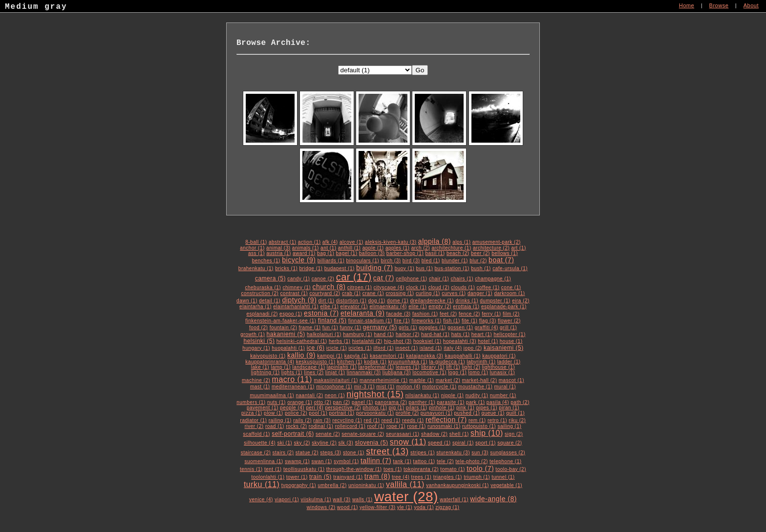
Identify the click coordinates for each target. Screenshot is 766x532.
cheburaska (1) (263, 287)
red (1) (372, 420)
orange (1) (300, 402)
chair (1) (439, 279)
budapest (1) (340, 268)
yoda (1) (424, 507)
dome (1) (398, 301)
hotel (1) (488, 341)
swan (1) (321, 461)
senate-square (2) (363, 434)
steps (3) (330, 453)
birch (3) (391, 261)
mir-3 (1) (364, 387)
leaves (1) (408, 367)
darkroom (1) (509, 293)
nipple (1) (453, 395)
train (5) (320, 477)
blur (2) (478, 261)
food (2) (258, 328)
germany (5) (380, 327)
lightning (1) (266, 372)
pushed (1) (467, 413)
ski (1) (285, 443)
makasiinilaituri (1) (336, 380)
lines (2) (314, 372)
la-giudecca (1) (447, 362)
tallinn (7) (376, 461)
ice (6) (316, 348)
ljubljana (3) (397, 372)
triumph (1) (477, 477)
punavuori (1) (436, 413)
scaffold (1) (257, 434)
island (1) (431, 348)
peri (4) (315, 408)
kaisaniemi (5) (504, 348)
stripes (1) (423, 453)
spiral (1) (463, 443)
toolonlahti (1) (268, 477)
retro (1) (497, 420)
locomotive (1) (429, 372)
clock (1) (416, 287)
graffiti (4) (487, 328)
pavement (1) (263, 408)
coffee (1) (488, 287)
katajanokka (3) (425, 356)
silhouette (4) (260, 443)
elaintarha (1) (255, 307)
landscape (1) (309, 367)
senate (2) (328, 434)
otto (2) (323, 402)
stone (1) (354, 453)
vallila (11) (405, 484)
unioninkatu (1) (366, 485)
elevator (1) (354, 307)
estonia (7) (321, 313)
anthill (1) (350, 248)
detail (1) (270, 301)
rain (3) (322, 420)
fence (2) (469, 314)
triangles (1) (448, 477)
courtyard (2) (325, 293)
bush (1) (481, 268)
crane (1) (373, 293)
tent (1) (273, 469)
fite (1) (469, 321)
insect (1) (406, 348)
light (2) (471, 367)
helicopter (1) (509, 334)
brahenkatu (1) (256, 268)
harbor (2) (408, 334)
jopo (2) (473, 348)
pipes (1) (487, 408)
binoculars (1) (363, 261)
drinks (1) (467, 301)
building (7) (374, 268)
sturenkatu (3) (453, 453)
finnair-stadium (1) (370, 321)
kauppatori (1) (499, 356)
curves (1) (454, 293)
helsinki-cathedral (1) (302, 341)
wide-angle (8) (493, 499)
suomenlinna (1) (264, 461)
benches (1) (266, 261)
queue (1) (493, 413)
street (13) (387, 451)
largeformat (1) (376, 367)
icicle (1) (337, 348)
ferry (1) (491, 314)
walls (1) (362, 500)
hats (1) (461, 334)
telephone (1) (505, 461)
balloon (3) (372, 253)
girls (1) (408, 328)
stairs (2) (283, 453)
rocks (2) (296, 426)
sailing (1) (509, 426)
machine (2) (256, 380)
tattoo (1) (424, 461)
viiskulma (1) (316, 500)
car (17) (354, 277)
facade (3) (399, 314)
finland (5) (332, 320)
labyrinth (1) (481, 362)
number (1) (503, 395)
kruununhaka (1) (408, 362)
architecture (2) (491, 248)
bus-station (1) (452, 268)
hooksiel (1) (427, 341)
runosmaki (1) (444, 426)
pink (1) (465, 408)
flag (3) (488, 321)
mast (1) (260, 387)
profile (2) (407, 413)
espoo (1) (291, 314)
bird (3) (411, 261)
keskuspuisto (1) (316, 362)
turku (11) (262, 484)
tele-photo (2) (471, 461)
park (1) (475, 402)
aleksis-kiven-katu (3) (391, 242)
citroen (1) (360, 287)
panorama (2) (391, 402)
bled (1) (431, 261)
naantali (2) (309, 395)
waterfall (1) (454, 500)
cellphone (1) (411, 279)
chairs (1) (462, 279)
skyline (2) (324, 443)
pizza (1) (252, 413)
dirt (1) (327, 301)
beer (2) (480, 253)
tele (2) (445, 461)
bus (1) (425, 268)
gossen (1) (460, 328)
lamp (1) (281, 367)
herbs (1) (340, 341)
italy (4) (453, 348)
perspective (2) (343, 408)
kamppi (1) (330, 356)
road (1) (275, 426)
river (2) (254, 426)
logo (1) (457, 372)
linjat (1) (335, 372)
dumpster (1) (495, 301)
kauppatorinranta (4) (270, 362)
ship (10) (487, 433)
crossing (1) (400, 293)
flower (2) (509, 321)
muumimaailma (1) (272, 395)
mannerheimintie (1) (383, 380)
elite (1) (418, 307)
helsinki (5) (259, 341)
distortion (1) (351, 301)
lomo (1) (479, 372)
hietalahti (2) (367, 341)
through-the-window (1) (354, 469)
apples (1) (397, 248)
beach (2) (458, 253)
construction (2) (260, 293)
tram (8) (377, 476)
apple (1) (373, 248)
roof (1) (376, 426)
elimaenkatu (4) (388, 307)
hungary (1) (256, 348)
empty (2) (440, 307)
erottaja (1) (466, 307)
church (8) (329, 287)
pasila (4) (498, 402)
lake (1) (260, 367)
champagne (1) (493, 279)
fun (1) (330, 328)
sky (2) (302, 443)
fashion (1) (425, 314)
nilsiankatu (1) (423, 395)
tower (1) (297, 477)
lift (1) (453, 367)
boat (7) (501, 260)
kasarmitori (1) (387, 356)
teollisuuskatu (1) (304, 469)
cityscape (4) (389, 287)
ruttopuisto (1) (479, 426)
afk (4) (330, 242)
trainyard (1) (348, 477)
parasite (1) (451, 402)
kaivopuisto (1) (268, 356)
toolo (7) (480, 468)
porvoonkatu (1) (375, 413)
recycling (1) (347, 420)
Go (420, 70)
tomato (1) (453, 469)
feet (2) (448, 314)
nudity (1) (477, 395)
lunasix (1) (503, 372)
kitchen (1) (350, 362)
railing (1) (280, 420)
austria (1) (279, 253)
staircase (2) (256, 453)
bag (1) (326, 253)
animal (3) (278, 248)
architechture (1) (451, 248)
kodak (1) (375, 362)
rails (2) (302, 420)
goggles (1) (432, 328)
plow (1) (274, 413)
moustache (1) (475, 387)
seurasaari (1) (403, 434)
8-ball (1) (256, 242)
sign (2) (514, 434)
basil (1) (435, 253)
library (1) (433, 367)
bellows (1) (505, 253)
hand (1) (384, 334)
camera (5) (270, 278)
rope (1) (396, 426)
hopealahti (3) (460, 341)
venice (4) (261, 500)
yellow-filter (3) (378, 507)
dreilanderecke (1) (432, 301)
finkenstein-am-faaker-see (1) (281, 321)
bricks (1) (286, 268)
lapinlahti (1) (342, 367)
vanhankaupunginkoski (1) (457, 485)
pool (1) (318, 413)
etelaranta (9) (362, 313)
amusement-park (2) (497, 242)
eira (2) (521, 301)
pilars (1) (417, 408)
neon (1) (335, 395)
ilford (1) (383, 348)
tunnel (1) (503, 477)
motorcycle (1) (439, 387)
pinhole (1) (442, 408)
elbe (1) (329, 307)
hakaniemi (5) (286, 334)
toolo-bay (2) (511, 469)
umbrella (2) (332, 485)
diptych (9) (299, 300)
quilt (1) (515, 413)
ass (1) (256, 253)
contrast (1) (294, 293)
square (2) (510, 443)
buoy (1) (405, 268)
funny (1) (351, 328)
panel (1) (362, 402)
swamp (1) (297, 461)
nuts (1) (277, 402)
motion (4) (408, 387)
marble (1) (422, 380)
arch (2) (421, 248)
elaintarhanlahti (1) (296, 307)
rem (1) (477, 420)
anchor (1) (252, 248)
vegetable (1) (506, 485)
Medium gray (36, 8)
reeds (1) (413, 420)
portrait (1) (342, 413)
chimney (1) (297, 287)
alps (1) (461, 242)
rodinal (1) (321, 426)
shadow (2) (434, 434)
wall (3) (341, 500)
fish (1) (452, 321)
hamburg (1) (358, 334)
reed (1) (391, 420)
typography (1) (299, 485)
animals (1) (306, 248)
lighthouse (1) (499, 367)
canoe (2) (323, 279)
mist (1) (385, 387)
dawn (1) (247, 301)
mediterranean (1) (293, 387)
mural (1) (505, 387)
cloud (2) (439, 287)
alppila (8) (435, 241)
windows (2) (321, 507)
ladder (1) (509, 362)
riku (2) (517, 420)
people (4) (292, 408)
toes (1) (393, 469)
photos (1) (375, 408)
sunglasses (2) (508, 453)
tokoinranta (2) (421, 469)
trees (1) (422, 477)
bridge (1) (311, 268)
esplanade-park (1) (504, 307)
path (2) (520, 402)
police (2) (296, 413)
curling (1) (428, 293)
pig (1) (397, 408)
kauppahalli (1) (463, 356)
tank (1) (402, 461)
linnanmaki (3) (364, 372)
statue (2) (307, 453)
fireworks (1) (426, 321)
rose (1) (416, 426)
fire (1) (402, 321)
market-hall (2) (480, 380)
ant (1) (328, 248)
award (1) (304, 253)
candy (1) (298, 279)
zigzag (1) (447, 507)
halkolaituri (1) (324, 334)
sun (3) (480, 453)
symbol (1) (346, 461)
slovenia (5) (372, 443)
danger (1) (480, 293)
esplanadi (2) (262, 314)
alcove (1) (351, 242)
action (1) (309, 242)
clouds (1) (463, 287)
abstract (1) (283, 242)
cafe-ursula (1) (510, 268)
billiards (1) (331, 261)
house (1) (511, 341)
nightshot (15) (375, 394)
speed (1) (439, 443)
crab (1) (351, 293)
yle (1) (405, 507)
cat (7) (384, 278)
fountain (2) (284, 328)
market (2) (448, 380)
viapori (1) (287, 500)
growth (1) (253, 334)
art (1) (519, 248)
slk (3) (346, 443)
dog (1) (377, 301)
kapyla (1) (356, 356)
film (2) (511, 314)
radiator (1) (254, 420)
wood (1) (348, 507)
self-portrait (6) (293, 434)
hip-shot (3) (398, 341)
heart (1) (482, 334)
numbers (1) (251, 402)
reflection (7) (446, 420)
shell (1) (459, 434)
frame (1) (310, 328)
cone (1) (511, 287)
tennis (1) (251, 469)
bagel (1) (347, 253)
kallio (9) (301, 355)
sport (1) (486, 443)
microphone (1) (334, 387)
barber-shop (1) (405, 253)
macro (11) (292, 379)
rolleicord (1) (351, 426)
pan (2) (342, 402)
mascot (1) (511, 380)
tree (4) (401, 477)
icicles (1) (360, 348)
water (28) (406, 497)
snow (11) (408, 442)
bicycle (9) (299, 260)
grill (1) (508, 328)
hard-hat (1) (435, 334)
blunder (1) (455, 261)
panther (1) (422, 402)
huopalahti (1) (288, 348)
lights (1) (292, 372)
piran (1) (509, 408)
